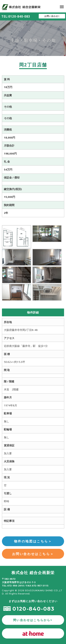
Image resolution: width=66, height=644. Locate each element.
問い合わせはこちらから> (33, 620)
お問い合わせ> (52, 16)
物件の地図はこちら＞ (33, 541)
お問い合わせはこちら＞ (33, 554)
